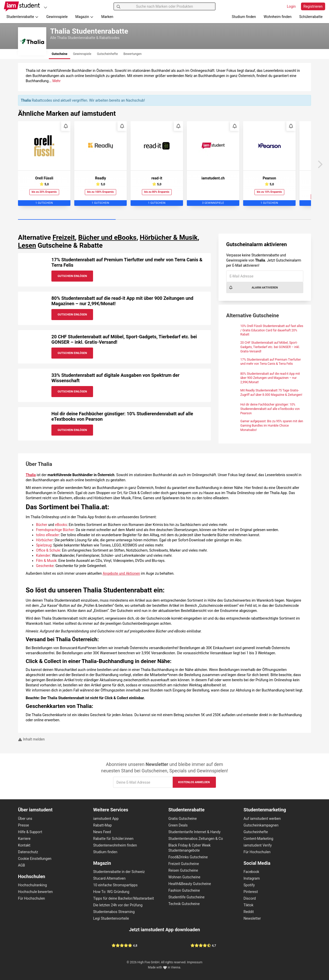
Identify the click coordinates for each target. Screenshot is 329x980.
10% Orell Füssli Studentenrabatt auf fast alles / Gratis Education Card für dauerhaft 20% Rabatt (272, 330)
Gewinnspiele (57, 17)
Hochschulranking (32, 885)
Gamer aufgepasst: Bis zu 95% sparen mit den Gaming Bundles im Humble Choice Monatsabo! (272, 426)
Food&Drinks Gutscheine (188, 857)
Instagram (252, 878)
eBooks (61, 525)
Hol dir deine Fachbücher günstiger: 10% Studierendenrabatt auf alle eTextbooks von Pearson (270, 409)
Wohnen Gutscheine (184, 877)
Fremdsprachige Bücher (55, 530)
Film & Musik (46, 561)
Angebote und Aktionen (121, 573)
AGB (21, 865)
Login (291, 6)
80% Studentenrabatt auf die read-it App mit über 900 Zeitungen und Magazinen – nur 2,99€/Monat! (270, 378)
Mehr (57, 81)
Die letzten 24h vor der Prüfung (118, 905)
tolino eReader (48, 535)
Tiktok (249, 905)
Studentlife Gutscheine (186, 897)
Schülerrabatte (311, 17)
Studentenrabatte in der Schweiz (119, 872)
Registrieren (313, 6)
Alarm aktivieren (253, 287)
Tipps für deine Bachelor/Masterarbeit (124, 898)
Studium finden (244, 17)
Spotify (249, 885)
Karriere (24, 839)
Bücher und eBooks (107, 237)
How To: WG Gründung (111, 892)
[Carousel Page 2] (164, 220)
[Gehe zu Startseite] (22, 6)
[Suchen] (118, 6)
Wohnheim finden (278, 17)
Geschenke (45, 566)
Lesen (27, 245)
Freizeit (64, 237)
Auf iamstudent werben (262, 819)
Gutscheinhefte (256, 832)
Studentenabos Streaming (114, 912)
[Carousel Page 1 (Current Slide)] (67, 220)
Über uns (25, 819)
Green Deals (178, 825)
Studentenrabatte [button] (22, 17)
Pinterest (251, 892)
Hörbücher (44, 540)
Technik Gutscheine (184, 904)
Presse (24, 825)
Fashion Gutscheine (184, 890)
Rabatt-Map (103, 825)
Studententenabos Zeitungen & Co (196, 839)
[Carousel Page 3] (262, 220)
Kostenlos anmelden (194, 782)
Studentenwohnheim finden (115, 845)
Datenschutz (28, 852)
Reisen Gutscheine (183, 870)
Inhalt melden (31, 739)
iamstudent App (106, 819)
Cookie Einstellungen (35, 859)
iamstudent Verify (258, 845)
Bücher (42, 525)
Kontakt (24, 845)
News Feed (102, 832)
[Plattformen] (45, 7)
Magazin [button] (84, 17)
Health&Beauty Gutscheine (190, 884)
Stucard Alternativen (109, 878)
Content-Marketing (259, 839)
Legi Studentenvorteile (111, 918)
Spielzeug (44, 545)
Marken (107, 17)
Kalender (43, 555)
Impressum (195, 962)
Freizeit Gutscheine (184, 864)
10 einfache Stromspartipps (116, 885)
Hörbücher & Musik (169, 237)
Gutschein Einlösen (72, 276)
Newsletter (252, 918)
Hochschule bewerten (35, 892)
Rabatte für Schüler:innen (113, 839)
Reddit (249, 912)
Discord (250, 898)
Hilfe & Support (30, 832)
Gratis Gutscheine (182, 819)
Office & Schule (48, 550)
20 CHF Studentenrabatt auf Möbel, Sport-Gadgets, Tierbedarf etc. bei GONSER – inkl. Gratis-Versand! (270, 347)
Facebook (252, 872)
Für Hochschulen (31, 898)
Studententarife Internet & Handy (194, 832)
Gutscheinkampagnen (261, 825)
